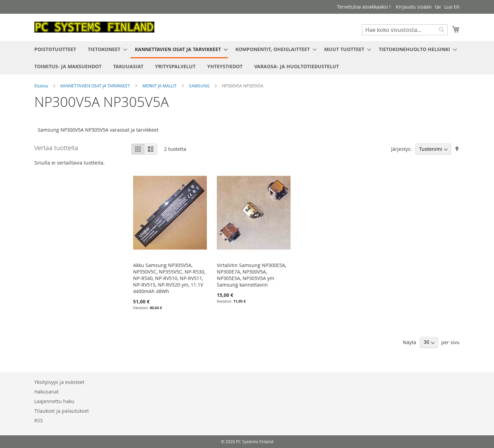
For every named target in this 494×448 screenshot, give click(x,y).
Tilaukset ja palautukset (62, 411)
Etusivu (42, 86)
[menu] (247, 58)
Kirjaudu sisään (414, 7)
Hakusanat (46, 392)
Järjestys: (401, 149)
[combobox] (405, 30)
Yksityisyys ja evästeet (59, 382)
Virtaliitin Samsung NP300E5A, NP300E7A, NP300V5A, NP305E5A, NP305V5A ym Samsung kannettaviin (251, 275)
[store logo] (94, 27)
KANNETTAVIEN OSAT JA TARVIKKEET (96, 86)
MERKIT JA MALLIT (160, 86)
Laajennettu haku (54, 401)
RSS (39, 420)
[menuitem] (55, 49)
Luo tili (452, 7)
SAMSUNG (200, 86)
